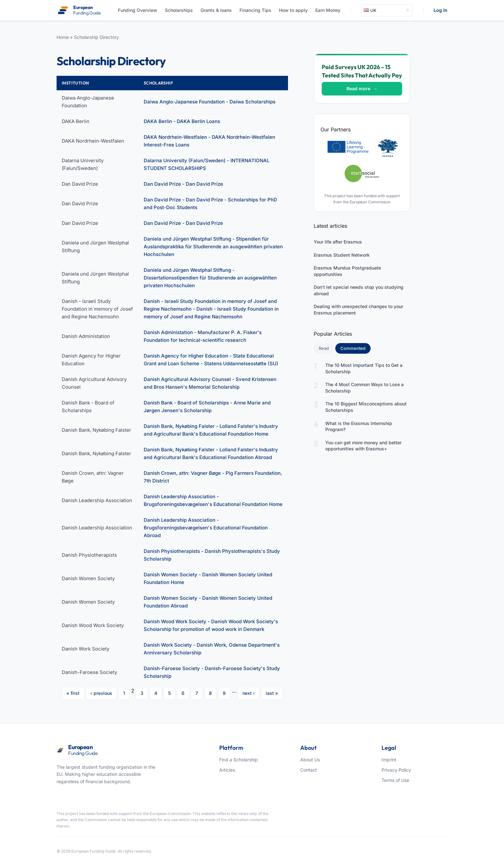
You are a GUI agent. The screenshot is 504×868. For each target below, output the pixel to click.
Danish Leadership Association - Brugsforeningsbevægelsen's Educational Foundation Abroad (206, 528)
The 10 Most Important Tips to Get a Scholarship (364, 368)
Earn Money (328, 10)
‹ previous (101, 693)
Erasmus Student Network (342, 255)
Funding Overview (138, 10)
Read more (362, 89)
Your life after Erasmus (338, 242)
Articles (227, 770)
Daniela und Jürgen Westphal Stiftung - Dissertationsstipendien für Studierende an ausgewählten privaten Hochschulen (210, 278)
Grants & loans (216, 10)
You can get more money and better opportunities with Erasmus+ (363, 446)
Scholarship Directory (96, 37)
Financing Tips (255, 10)
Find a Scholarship (239, 760)
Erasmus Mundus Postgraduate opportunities (347, 271)
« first (73, 693)
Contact (309, 770)
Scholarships (179, 10)
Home (63, 37)
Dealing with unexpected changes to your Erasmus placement (358, 310)
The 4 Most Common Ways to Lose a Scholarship (364, 388)
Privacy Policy (396, 770)
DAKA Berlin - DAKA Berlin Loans (182, 121)
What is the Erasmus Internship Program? (359, 426)
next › (249, 693)
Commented (355, 348)
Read (324, 348)
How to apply (293, 10)
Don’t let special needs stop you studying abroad (359, 290)
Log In (441, 10)
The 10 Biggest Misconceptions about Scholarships (366, 407)
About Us (310, 760)
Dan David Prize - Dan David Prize (183, 184)
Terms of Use (395, 780)
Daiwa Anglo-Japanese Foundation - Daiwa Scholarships (210, 102)
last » (272, 693)
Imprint (389, 760)
